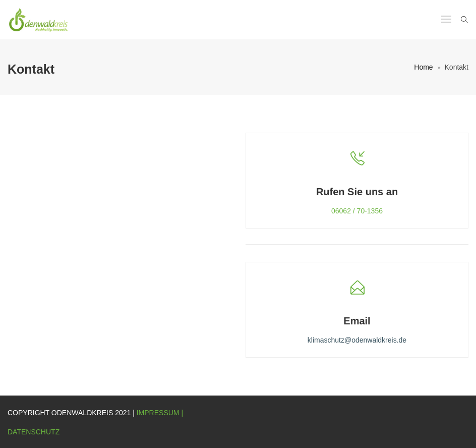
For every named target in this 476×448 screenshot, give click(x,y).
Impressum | (160, 413)
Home (423, 67)
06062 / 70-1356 (357, 211)
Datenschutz (34, 432)
